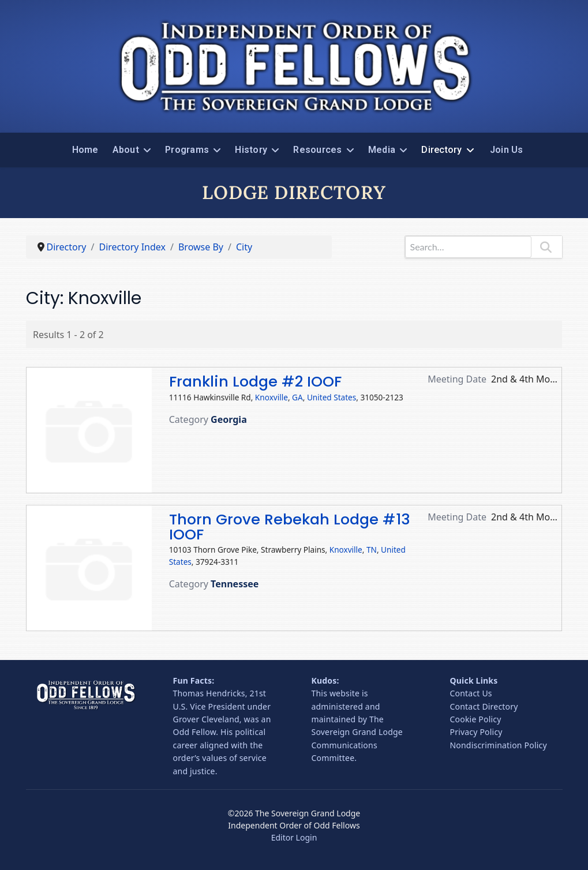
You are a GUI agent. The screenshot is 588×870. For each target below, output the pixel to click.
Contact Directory (484, 706)
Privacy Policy (476, 732)
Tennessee (235, 584)
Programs (187, 150)
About (126, 150)
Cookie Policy (476, 719)
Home (85, 150)
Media (382, 150)
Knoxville (271, 397)
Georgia (229, 419)
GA (297, 397)
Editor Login (294, 837)
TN (372, 550)
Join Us (507, 150)
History (251, 150)
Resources (317, 150)
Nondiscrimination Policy (499, 745)
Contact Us (471, 693)
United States (332, 397)
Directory (441, 150)
